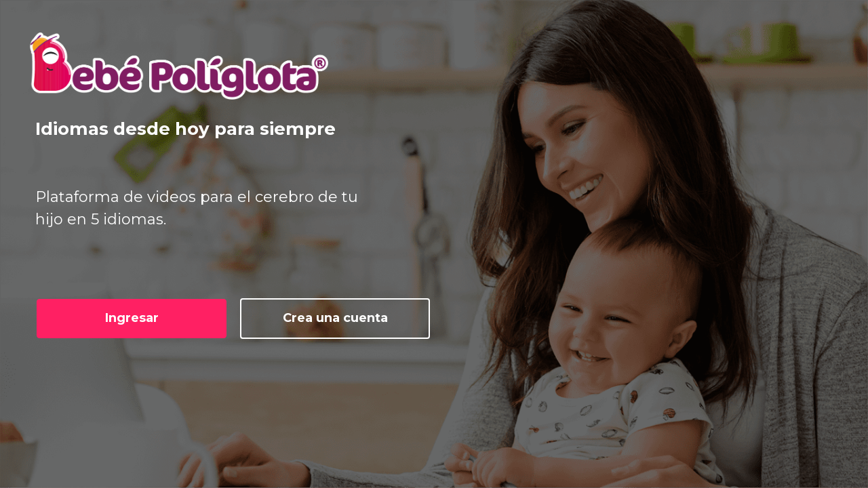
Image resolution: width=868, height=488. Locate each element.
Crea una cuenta (335, 318)
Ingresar (132, 318)
